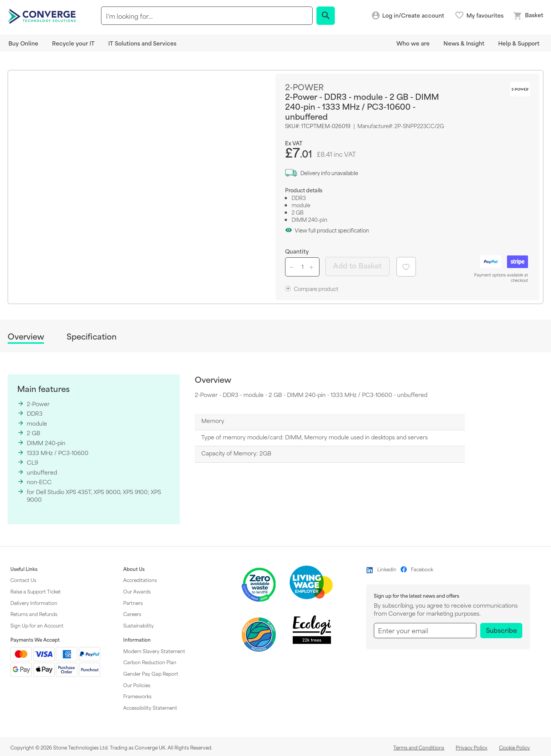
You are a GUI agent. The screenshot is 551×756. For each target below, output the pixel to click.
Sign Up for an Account (37, 625)
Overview (26, 337)
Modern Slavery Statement (154, 651)
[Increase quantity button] (313, 267)
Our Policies (137, 685)
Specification (92, 336)
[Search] (326, 16)
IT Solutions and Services (142, 43)
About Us (134, 569)
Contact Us (23, 580)
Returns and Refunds (34, 614)
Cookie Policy (514, 747)
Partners (133, 603)
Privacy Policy (472, 747)
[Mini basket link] (528, 16)
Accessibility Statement (150, 707)
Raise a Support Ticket (36, 591)
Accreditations (140, 580)
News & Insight (464, 43)
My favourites (485, 15)
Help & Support (519, 43)
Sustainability (139, 625)
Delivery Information (34, 603)
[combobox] (207, 16)
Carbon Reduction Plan (150, 662)
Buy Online (23, 43)
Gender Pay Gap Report (151, 673)
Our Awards (137, 591)
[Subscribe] (501, 631)
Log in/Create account (413, 15)
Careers (132, 614)
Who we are (413, 43)
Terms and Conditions (419, 747)
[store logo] (43, 16)
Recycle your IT (73, 43)
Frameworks (137, 696)
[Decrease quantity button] (293, 267)
